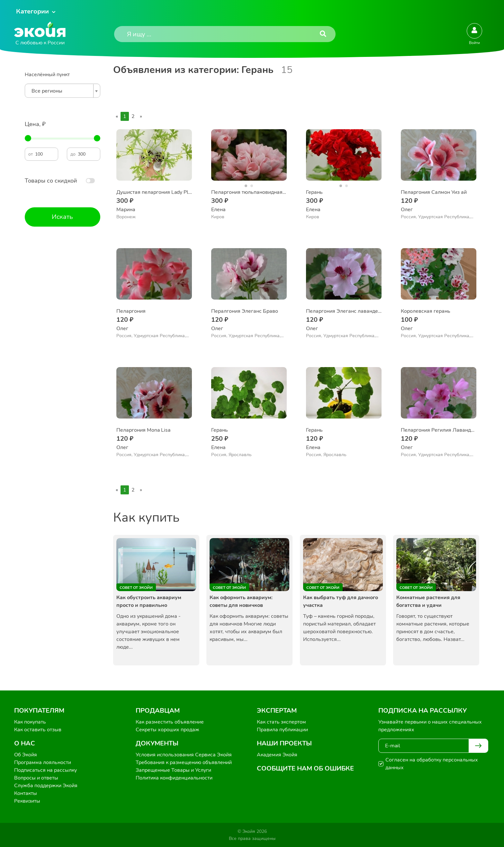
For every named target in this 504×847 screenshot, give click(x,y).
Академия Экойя (277, 755)
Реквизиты (27, 801)
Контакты (26, 793)
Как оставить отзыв (38, 730)
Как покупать (30, 722)
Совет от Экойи (136, 588)
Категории (32, 11)
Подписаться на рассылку (45, 770)
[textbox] (61, 91)
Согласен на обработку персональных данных (432, 764)
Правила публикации (282, 730)
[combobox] (63, 91)
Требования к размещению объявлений (184, 762)
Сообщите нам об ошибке (305, 768)
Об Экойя (26, 755)
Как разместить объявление (170, 722)
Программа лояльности (43, 762)
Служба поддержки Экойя (46, 786)
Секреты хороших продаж (167, 730)
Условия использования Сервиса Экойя (184, 755)
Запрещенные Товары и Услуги (173, 770)
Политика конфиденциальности (174, 778)
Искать (62, 217)
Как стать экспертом (281, 722)
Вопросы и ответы (36, 778)
